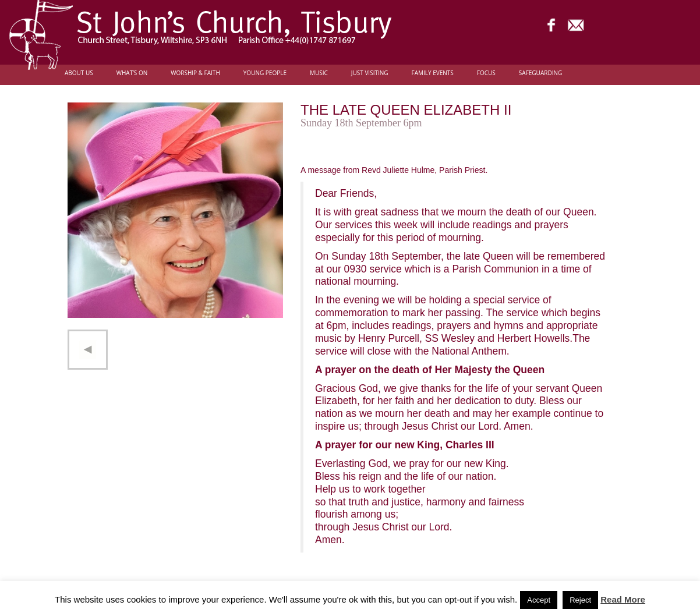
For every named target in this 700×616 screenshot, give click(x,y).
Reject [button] (580, 600)
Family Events (433, 73)
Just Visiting (370, 73)
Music (319, 73)
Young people (265, 73)
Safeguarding (540, 73)
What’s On (132, 73)
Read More (623, 599)
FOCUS (486, 73)
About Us (79, 73)
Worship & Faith (195, 73)
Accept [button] (539, 600)
